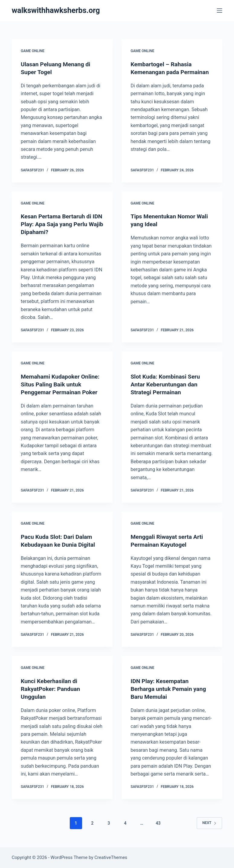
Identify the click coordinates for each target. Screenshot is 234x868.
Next (209, 823)
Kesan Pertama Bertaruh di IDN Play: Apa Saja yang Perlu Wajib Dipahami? (61, 224)
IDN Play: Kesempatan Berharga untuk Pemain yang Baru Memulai (170, 688)
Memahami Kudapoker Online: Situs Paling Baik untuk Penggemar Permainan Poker (62, 384)
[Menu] (220, 11)
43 (158, 823)
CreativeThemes (111, 857)
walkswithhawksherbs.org (56, 10)
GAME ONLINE (33, 51)
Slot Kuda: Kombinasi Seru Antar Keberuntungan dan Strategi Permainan (167, 384)
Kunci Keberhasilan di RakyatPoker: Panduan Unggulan (52, 688)
